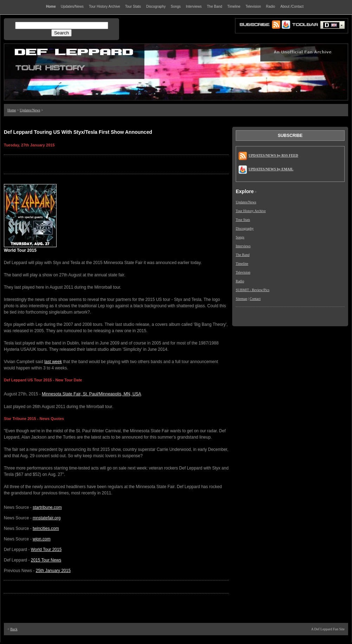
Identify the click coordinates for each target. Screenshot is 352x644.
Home (12, 110)
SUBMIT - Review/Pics (253, 290)
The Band (243, 255)
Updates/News (30, 110)
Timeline (242, 264)
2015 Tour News (46, 560)
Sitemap (242, 299)
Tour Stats (243, 220)
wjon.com (42, 539)
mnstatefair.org (47, 518)
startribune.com (47, 507)
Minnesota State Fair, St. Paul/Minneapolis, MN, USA (92, 394)
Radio (240, 281)
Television (243, 272)
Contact (255, 299)
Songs (240, 237)
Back (14, 629)
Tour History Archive (251, 211)
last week (53, 362)
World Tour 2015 (46, 550)
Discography (245, 228)
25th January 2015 (53, 571)
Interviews (243, 246)
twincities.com (46, 528)
